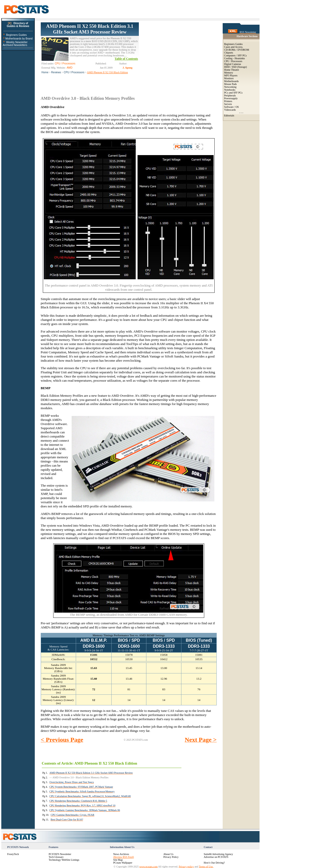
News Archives (121, 854)
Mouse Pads (231, 84)
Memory (229, 73)
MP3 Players (231, 75)
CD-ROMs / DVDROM (237, 50)
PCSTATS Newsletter (60, 854)
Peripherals (230, 95)
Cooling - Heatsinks (235, 58)
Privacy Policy (171, 857)
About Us (168, 854)
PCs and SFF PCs (233, 93)
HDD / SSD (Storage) (236, 67)
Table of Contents (126, 59)
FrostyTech (13, 854)
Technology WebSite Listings (64, 860)
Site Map (118, 860)
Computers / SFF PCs (236, 55)
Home (45, 72)
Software (229, 107)
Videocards (230, 110)
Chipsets (229, 53)
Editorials (229, 115)
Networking (230, 87)
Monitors (229, 78)
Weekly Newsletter (17, 42)
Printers (228, 101)
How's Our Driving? (214, 863)
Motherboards (231, 81)
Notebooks (230, 90)
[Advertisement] (178, 55)
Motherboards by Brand (19, 39)
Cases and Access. (234, 47)
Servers (228, 104)
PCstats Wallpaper (123, 863)
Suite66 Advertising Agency (218, 854)
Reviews (56, 72)
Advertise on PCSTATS (216, 857)
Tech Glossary (56, 857)
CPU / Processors (74, 72)
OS (237, 107)
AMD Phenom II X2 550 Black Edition (107, 72)
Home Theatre (232, 70)
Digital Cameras (233, 64)
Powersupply (231, 98)
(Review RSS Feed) (123, 857)
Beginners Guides (16, 35)
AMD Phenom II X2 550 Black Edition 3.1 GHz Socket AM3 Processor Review (90, 29)
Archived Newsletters (15, 45)
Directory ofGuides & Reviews (18, 25)
